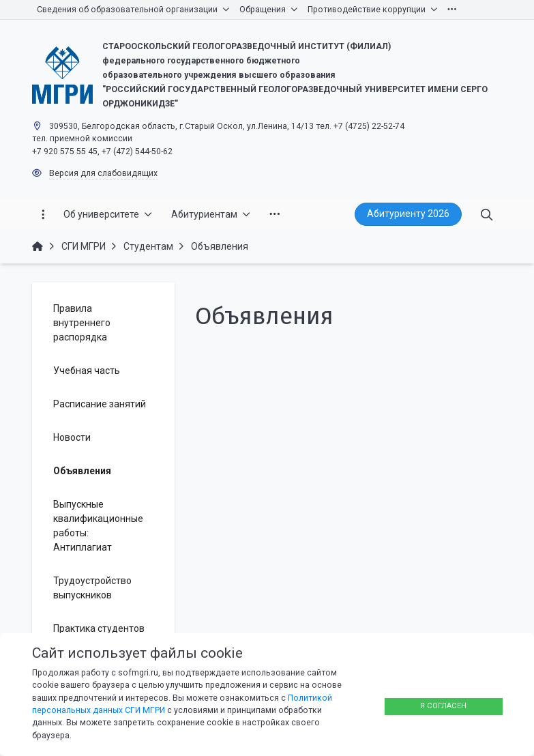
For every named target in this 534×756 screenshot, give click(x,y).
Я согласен (443, 706)
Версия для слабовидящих (103, 173)
